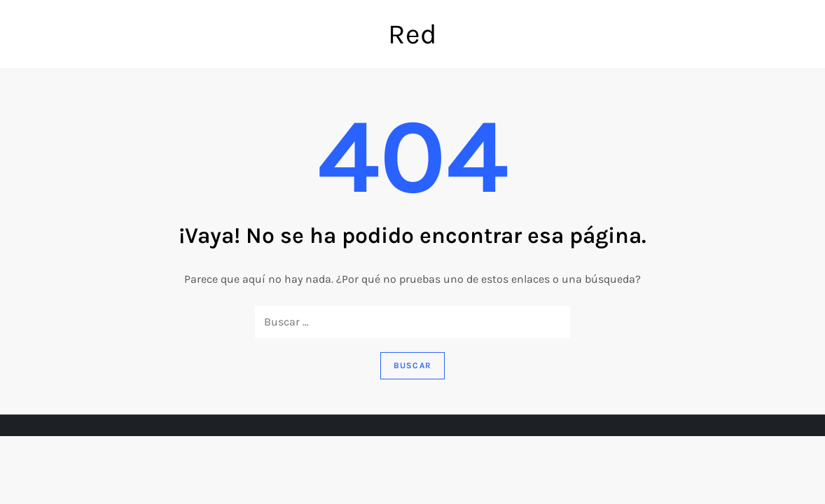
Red (412, 34)
